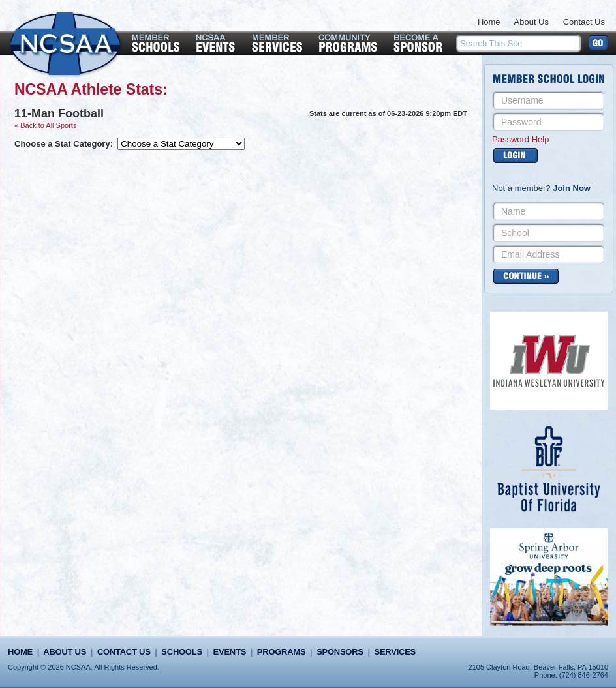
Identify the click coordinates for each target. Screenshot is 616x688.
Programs (281, 652)
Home (489, 22)
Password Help (520, 139)
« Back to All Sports (45, 125)
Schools (181, 652)
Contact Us (584, 22)
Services (395, 652)
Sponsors (340, 652)
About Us (531, 22)
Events (230, 652)
